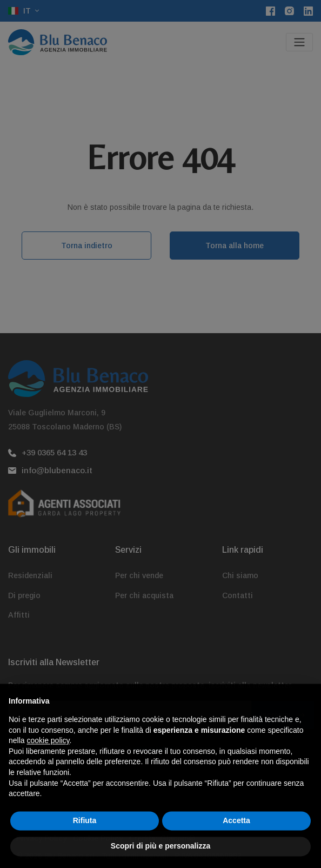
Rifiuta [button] (85, 843)
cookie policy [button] (48, 763)
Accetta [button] (236, 843)
